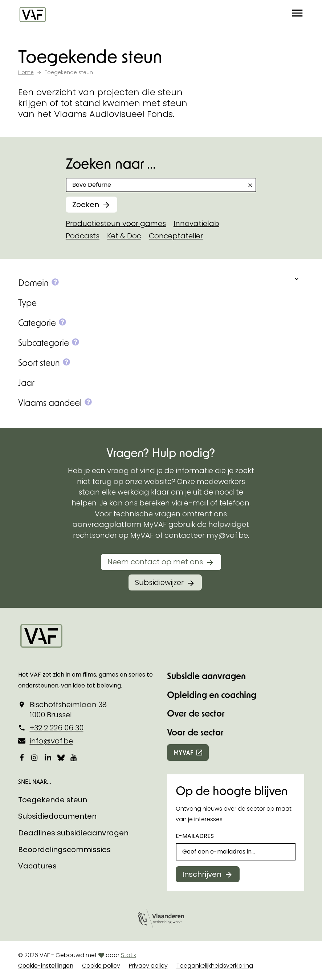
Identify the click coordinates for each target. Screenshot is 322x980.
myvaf (184, 752)
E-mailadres (195, 836)
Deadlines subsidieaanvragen (73, 833)
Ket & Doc (124, 236)
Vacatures (37, 866)
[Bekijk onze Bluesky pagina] (61, 757)
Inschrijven (202, 874)
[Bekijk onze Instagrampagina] (35, 757)
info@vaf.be (51, 741)
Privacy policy (148, 966)
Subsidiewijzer (159, 582)
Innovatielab (196, 223)
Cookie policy (101, 966)
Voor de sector (195, 732)
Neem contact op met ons (155, 562)
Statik (129, 955)
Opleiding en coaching (212, 695)
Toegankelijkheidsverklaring (215, 966)
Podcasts (83, 236)
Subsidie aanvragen (206, 676)
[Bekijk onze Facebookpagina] (22, 757)
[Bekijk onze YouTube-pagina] (74, 757)
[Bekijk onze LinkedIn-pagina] (48, 757)
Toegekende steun (53, 800)
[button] (297, 15)
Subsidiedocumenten (57, 816)
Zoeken (86, 205)
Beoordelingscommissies (64, 850)
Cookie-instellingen (46, 966)
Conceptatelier (176, 236)
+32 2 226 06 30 (57, 728)
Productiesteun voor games (116, 223)
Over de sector (196, 713)
